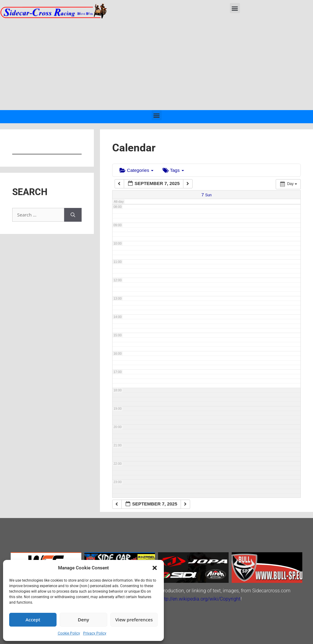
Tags (173, 170)
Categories (136, 170)
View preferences (134, 620)
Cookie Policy (69, 633)
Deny (84, 620)
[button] (155, 568)
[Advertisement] (156, 64)
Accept (33, 620)
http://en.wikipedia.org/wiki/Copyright (200, 599)
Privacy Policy (95, 633)
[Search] (73, 215)
